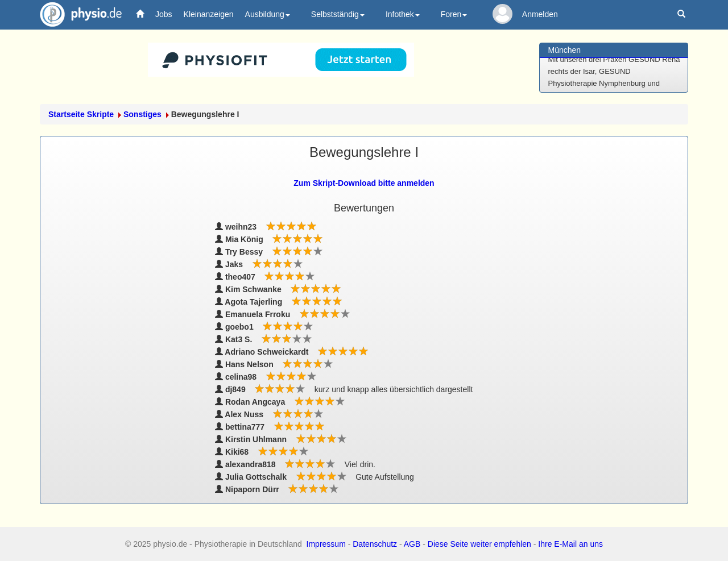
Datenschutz (375, 544)
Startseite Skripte (81, 114)
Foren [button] (454, 14)
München (565, 50)
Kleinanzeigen (209, 14)
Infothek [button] (403, 14)
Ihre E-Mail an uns (570, 544)
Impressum (326, 544)
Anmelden (540, 14)
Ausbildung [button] (268, 14)
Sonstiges (142, 114)
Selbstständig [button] (338, 14)
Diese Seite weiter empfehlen (479, 544)
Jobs (164, 14)
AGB (412, 544)
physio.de (76, 14)
